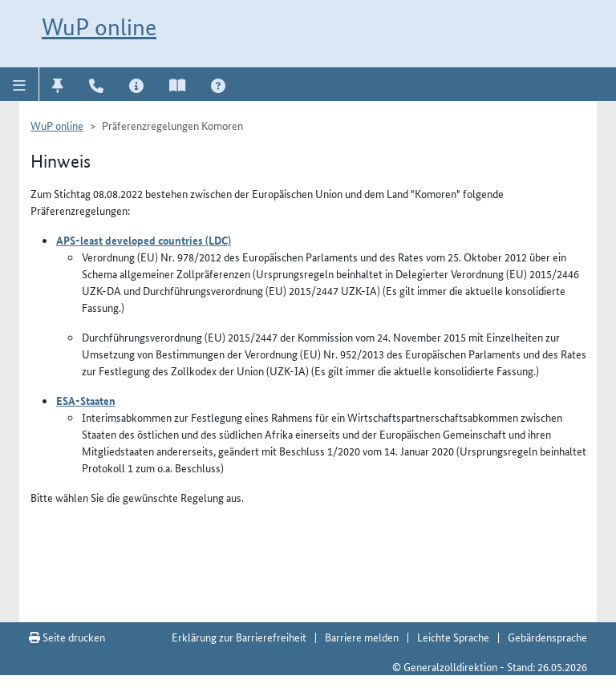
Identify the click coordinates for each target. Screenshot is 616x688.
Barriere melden (362, 637)
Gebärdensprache (547, 637)
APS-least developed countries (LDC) (144, 240)
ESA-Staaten (86, 400)
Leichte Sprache (453, 637)
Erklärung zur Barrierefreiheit (239, 637)
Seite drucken (67, 637)
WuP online (99, 27)
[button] (20, 84)
